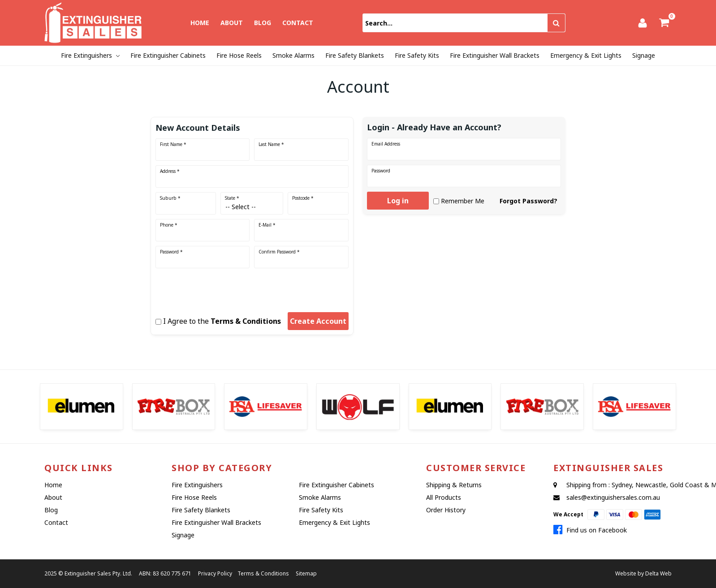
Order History (446, 510)
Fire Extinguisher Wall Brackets (495, 55)
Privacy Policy (215, 573)
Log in (398, 201)
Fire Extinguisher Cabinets (168, 55)
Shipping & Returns (454, 485)
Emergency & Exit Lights (586, 55)
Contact (298, 23)
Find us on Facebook (590, 530)
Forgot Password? (528, 201)
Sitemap (306, 573)
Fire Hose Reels (239, 55)
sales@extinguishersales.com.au (613, 497)
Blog (263, 23)
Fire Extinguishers (86, 55)
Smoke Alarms (293, 55)
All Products (444, 497)
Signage (644, 55)
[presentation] (212, 287)
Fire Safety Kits (417, 55)
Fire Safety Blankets (355, 55)
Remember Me (463, 201)
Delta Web (658, 573)
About (232, 23)
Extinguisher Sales (88, 573)
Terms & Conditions (246, 321)
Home (200, 23)
